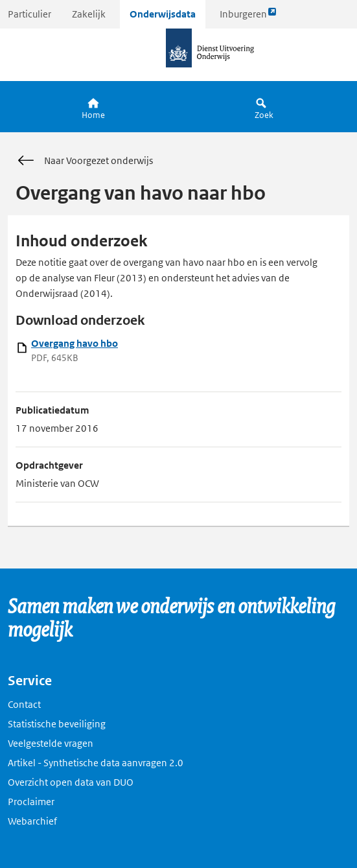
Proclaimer (31, 802)
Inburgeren (248, 17)
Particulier (29, 14)
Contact (24, 704)
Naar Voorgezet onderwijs (84, 161)
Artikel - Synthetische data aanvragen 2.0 (96, 763)
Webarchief (32, 821)
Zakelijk (89, 14)
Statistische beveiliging (57, 724)
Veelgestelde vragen (51, 743)
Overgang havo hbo (75, 343)
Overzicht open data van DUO (71, 782)
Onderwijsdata (163, 14)
